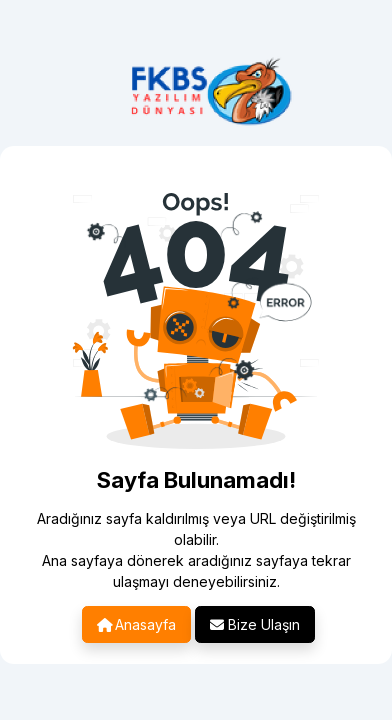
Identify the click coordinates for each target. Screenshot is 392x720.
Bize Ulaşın (255, 624)
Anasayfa (136, 624)
